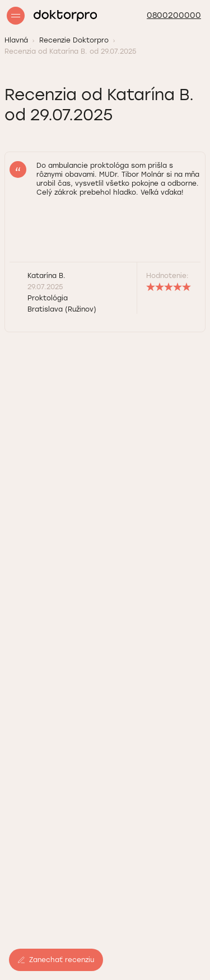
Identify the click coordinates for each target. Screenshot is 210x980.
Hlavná (16, 40)
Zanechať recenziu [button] (56, 960)
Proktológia (48, 298)
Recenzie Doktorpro (74, 40)
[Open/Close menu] (16, 16)
